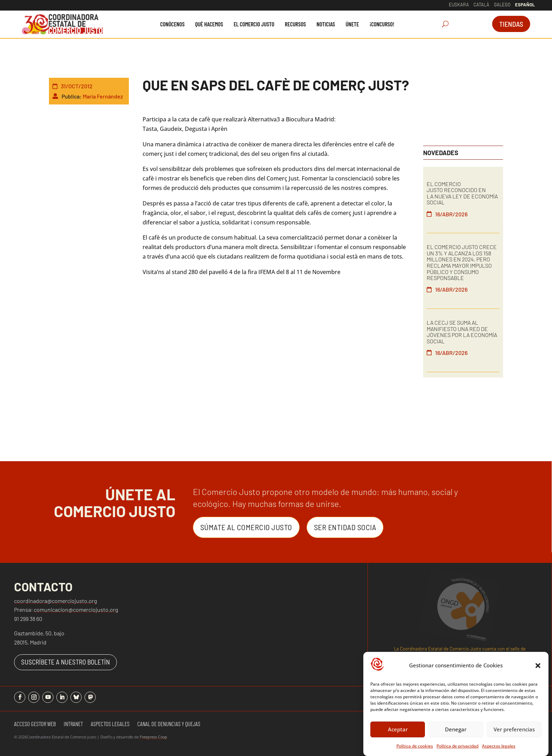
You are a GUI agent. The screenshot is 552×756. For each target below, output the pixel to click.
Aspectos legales (499, 750)
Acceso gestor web (35, 724)
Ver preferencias (514, 733)
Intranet (73, 724)
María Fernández (103, 96)
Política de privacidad (457, 750)
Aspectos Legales (110, 724)
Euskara (459, 5)
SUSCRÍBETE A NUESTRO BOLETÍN (65, 662)
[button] (538, 669)
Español (525, 5)
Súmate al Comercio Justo (246, 527)
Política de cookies (415, 750)
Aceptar (398, 733)
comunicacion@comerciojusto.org (76, 609)
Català (481, 5)
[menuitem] (172, 24)
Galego (502, 5)
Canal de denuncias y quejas (169, 724)
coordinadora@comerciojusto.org (55, 601)
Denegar (456, 733)
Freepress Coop (153, 737)
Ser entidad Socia (345, 527)
